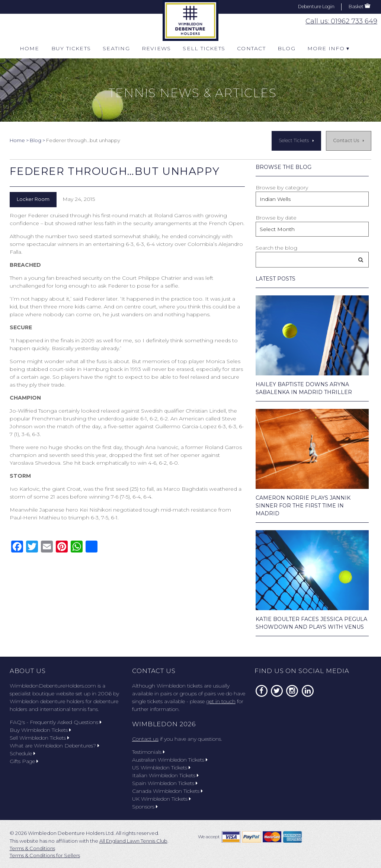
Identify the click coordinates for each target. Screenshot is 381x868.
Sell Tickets (204, 48)
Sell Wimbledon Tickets (39, 738)
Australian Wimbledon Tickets (170, 760)
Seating (116, 48)
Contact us (145, 739)
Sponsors (145, 807)
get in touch (221, 701)
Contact (251, 48)
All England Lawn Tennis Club (133, 841)
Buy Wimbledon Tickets (40, 730)
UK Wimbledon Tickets (161, 799)
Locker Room (33, 199)
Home (30, 48)
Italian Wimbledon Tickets (165, 775)
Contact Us (346, 140)
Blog (286, 48)
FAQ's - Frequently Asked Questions (56, 722)
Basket (356, 7)
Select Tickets (294, 140)
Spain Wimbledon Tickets (165, 783)
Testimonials (148, 752)
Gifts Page (24, 761)
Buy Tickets (71, 48)
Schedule (23, 753)
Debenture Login (316, 7)
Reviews (156, 48)
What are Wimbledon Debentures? (55, 746)
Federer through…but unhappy (115, 171)
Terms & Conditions (32, 848)
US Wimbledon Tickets (161, 768)
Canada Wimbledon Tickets (167, 791)
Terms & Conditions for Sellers (45, 855)
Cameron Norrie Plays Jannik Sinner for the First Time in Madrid (303, 506)
